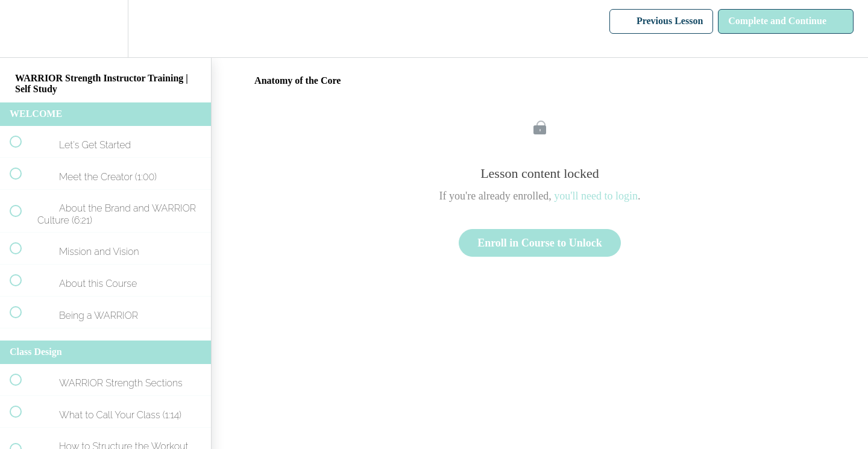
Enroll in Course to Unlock (540, 243)
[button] (22, 29)
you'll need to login (596, 196)
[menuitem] (105, 29)
